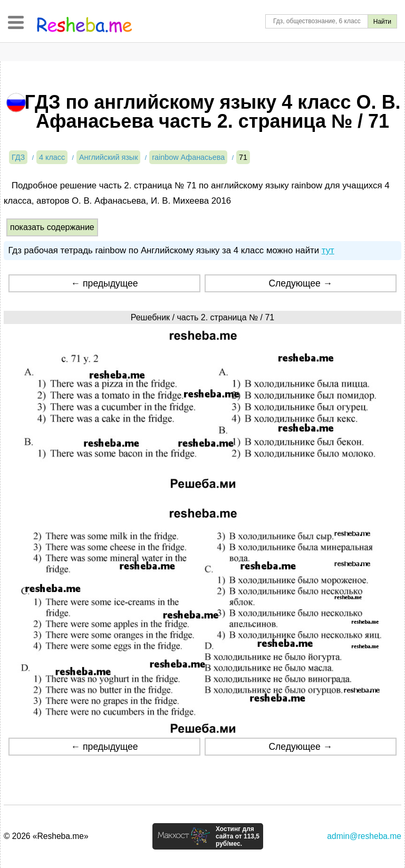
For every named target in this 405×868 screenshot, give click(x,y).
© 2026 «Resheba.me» (46, 836)
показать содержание (52, 227)
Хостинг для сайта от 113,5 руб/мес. (238, 836)
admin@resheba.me (364, 836)
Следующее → (300, 283)
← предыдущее (105, 283)
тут (328, 250)
